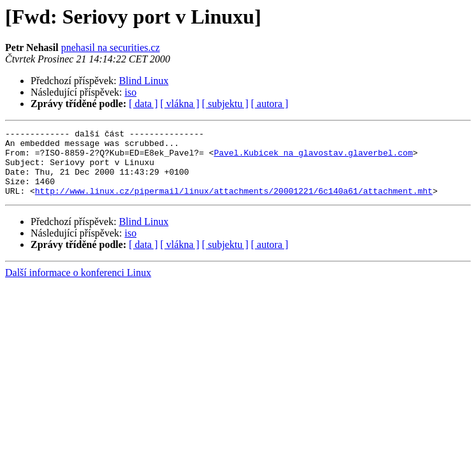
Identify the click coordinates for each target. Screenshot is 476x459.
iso (131, 92)
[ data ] (143, 104)
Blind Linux (144, 81)
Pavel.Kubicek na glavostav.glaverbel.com (314, 158)
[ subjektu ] (225, 104)
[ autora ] (270, 104)
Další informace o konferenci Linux (78, 286)
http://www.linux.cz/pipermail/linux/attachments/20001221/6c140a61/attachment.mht (234, 204)
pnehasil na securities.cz (111, 47)
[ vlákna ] (180, 104)
